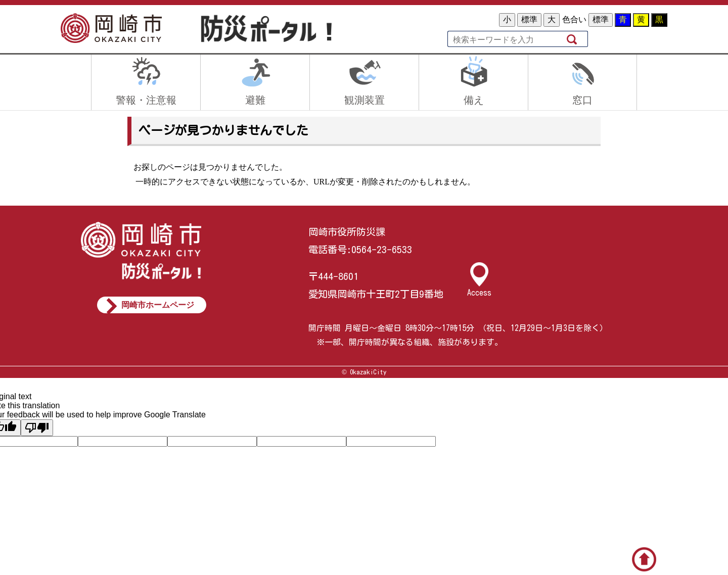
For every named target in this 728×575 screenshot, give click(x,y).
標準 (529, 19)
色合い (574, 19)
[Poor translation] (37, 428)
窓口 (582, 100)
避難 (255, 100)
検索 (573, 39)
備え (474, 100)
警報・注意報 (146, 100)
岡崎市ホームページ (158, 305)
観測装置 (365, 100)
